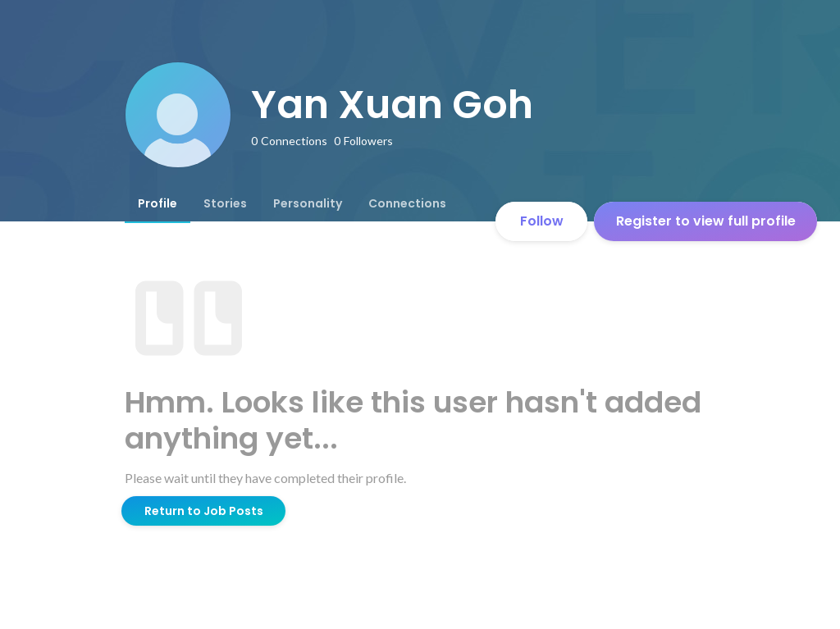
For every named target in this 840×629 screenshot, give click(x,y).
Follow (542, 221)
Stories (225, 203)
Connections (407, 203)
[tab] (157, 203)
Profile (157, 203)
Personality (308, 203)
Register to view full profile (706, 221)
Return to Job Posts (204, 511)
